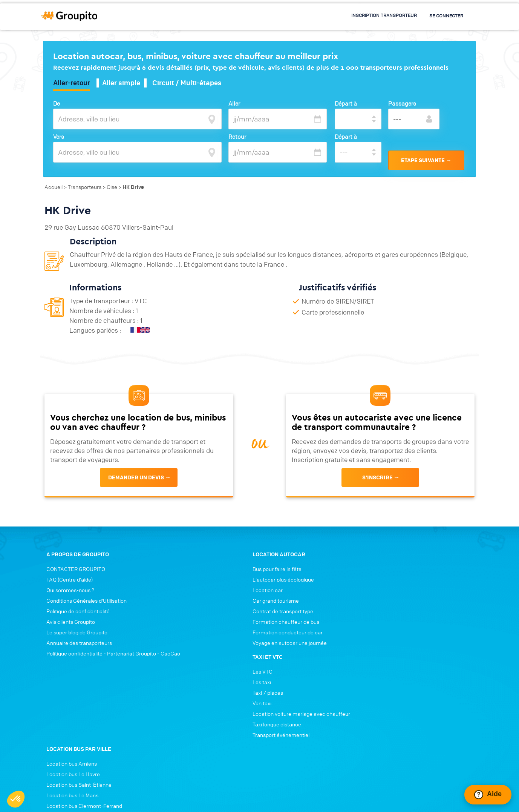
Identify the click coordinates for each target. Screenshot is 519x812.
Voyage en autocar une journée (191, 662)
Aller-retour (74, 83)
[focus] (211, 119)
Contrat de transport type (184, 631)
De (59, 104)
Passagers (403, 104)
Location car (169, 609)
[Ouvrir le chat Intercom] (488, 795)
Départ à (347, 104)
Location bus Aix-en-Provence (413, 683)
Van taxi (275, 620)
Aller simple (124, 83)
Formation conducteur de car (189, 652)
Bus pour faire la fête (179, 588)
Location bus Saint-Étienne (409, 609)
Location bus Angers (401, 641)
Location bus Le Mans (402, 620)
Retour (239, 137)
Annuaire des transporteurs (76, 662)
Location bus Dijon (398, 705)
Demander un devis (135, 490)
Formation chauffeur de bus (188, 641)
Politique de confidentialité (75, 631)
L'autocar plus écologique (185, 599)
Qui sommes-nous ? (67, 609)
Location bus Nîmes (400, 673)
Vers (61, 137)
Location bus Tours (399, 694)
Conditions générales (183, 792)
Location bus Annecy (401, 662)
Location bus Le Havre (403, 599)
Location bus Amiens (401, 588)
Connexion (227, 792)
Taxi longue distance (290, 641)
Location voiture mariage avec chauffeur (314, 631)
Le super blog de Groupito (73, 652)
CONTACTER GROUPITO (72, 588)
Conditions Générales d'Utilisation (83, 620)
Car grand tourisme (177, 620)
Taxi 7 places (281, 609)
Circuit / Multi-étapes (190, 83)
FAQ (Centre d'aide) (66, 599)
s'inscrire (378, 490)
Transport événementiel (294, 652)
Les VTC (275, 588)
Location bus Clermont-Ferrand (414, 631)
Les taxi (275, 599)
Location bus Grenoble (403, 652)
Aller (236, 104)
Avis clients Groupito (67, 641)
